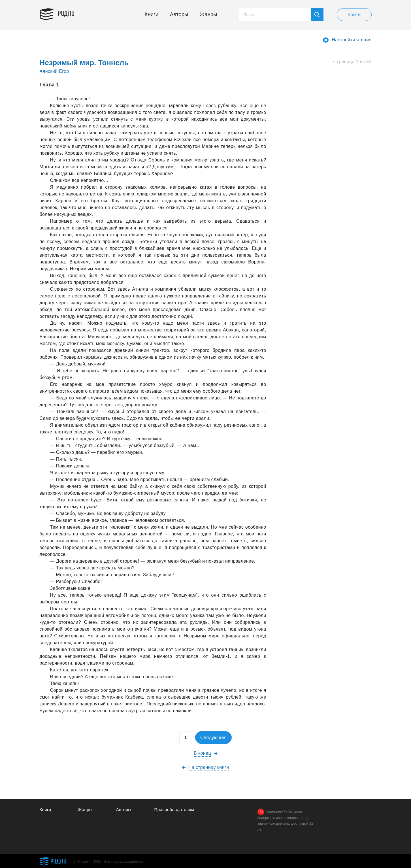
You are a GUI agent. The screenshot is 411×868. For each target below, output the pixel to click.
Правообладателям (174, 810)
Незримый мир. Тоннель (84, 63)
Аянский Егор (54, 71)
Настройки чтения (352, 40)
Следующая (213, 738)
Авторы (179, 14)
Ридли (66, 13)
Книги (152, 14)
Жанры (208, 14)
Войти (354, 15)
